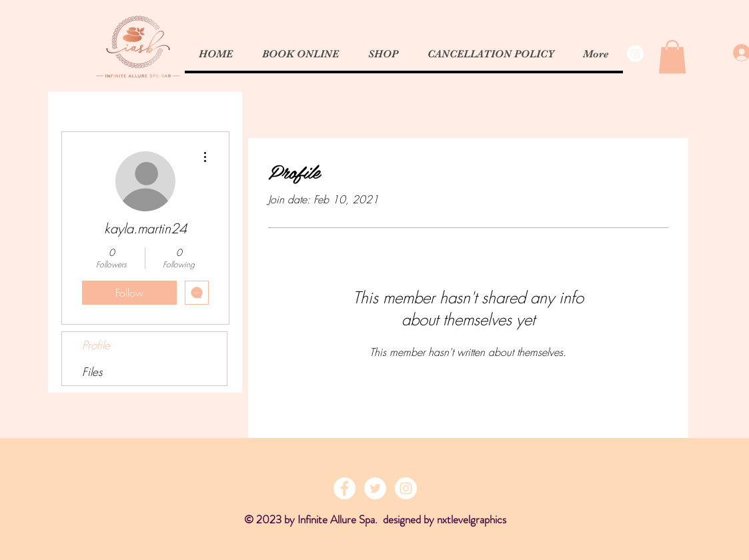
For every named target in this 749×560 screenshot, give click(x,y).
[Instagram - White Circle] (635, 54)
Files (92, 372)
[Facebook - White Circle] (344, 488)
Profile (96, 345)
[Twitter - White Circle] (375, 488)
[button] (672, 57)
